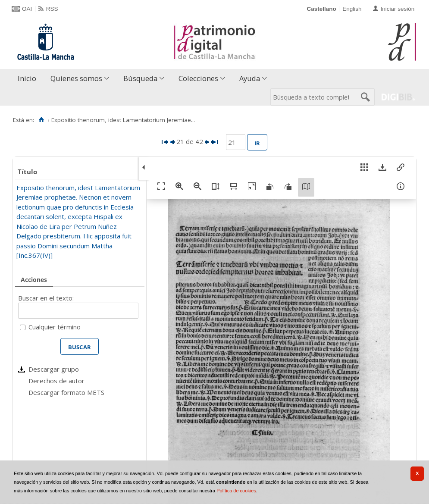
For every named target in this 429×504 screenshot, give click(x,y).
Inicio (27, 78)
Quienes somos (76, 78)
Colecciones (198, 78)
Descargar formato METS (66, 392)
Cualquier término (55, 327)
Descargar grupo (54, 369)
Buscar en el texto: (46, 298)
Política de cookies (236, 491)
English (352, 9)
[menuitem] (29, 79)
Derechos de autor (56, 381)
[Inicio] (41, 120)
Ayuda (250, 78)
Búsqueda (140, 78)
